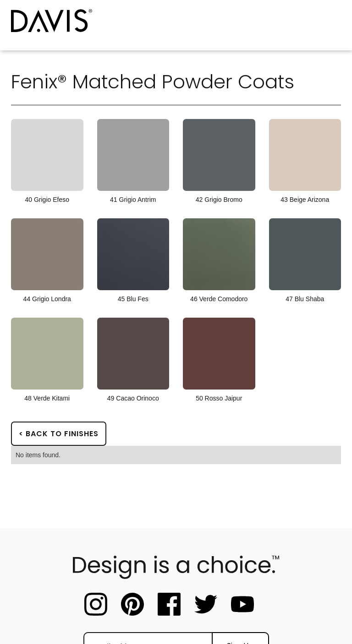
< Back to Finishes (59, 434)
